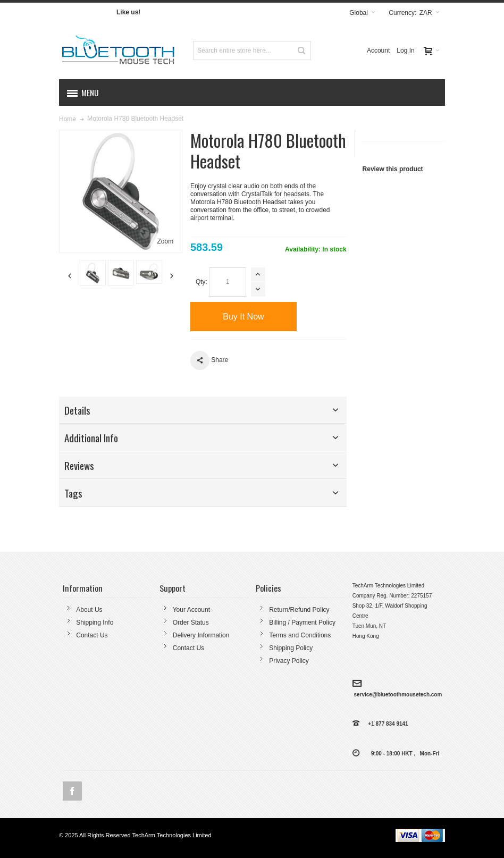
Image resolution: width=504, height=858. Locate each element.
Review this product (393, 169)
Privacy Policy (289, 661)
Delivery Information (201, 635)
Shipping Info (95, 623)
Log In (405, 51)
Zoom (165, 241)
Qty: (201, 282)
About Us (89, 610)
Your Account (191, 610)
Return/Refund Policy (299, 610)
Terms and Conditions (300, 635)
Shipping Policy (291, 648)
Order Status (191, 623)
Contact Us (92, 635)
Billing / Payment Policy (302, 623)
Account (378, 51)
